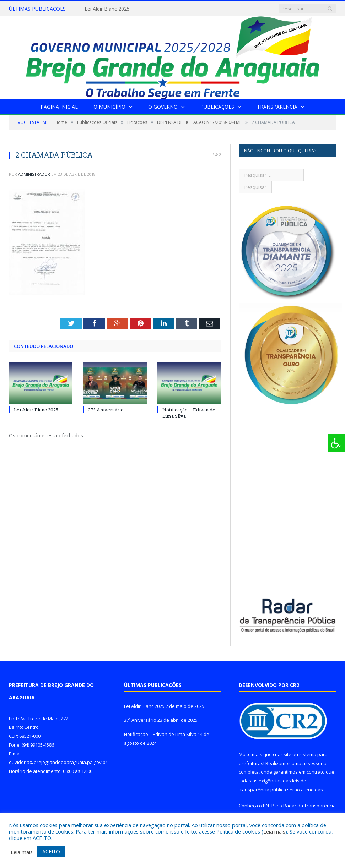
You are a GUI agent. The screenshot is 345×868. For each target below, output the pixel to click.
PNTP (269, 806)
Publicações (217, 107)
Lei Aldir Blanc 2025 (107, 9)
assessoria (314, 763)
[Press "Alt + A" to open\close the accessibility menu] (336, 443)
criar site (282, 754)
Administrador (34, 174)
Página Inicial (59, 107)
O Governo (163, 107)
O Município (109, 107)
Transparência (277, 107)
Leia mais (274, 831)
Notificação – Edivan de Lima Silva (160, 734)
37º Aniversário (106, 410)
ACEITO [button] (51, 851)
